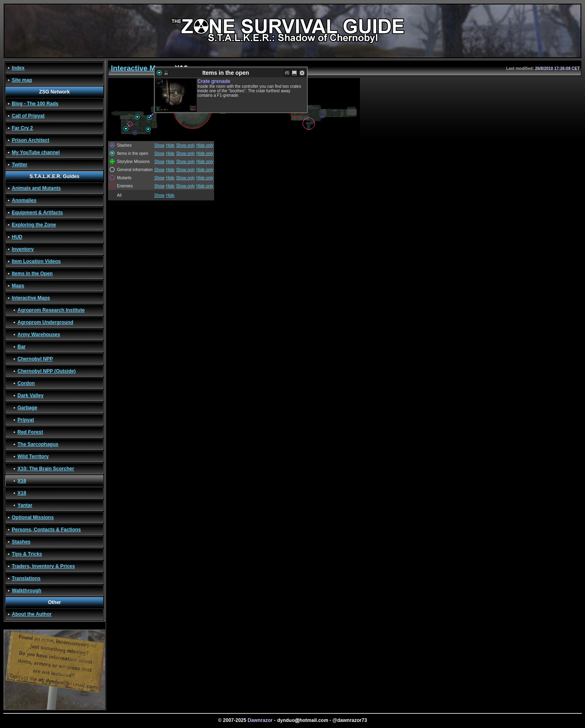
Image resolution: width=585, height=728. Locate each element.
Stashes (21, 542)
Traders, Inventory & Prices (43, 566)
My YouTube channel (36, 152)
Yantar (25, 505)
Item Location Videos (36, 261)
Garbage (27, 408)
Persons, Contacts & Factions (46, 530)
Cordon (26, 383)
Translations (26, 578)
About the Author (32, 614)
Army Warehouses (39, 335)
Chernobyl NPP (35, 359)
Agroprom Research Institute (51, 310)
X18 (22, 493)
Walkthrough (27, 591)
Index (18, 68)
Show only (185, 145)
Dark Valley (30, 396)
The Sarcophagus (38, 444)
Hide (170, 145)
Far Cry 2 (22, 128)
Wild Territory (33, 456)
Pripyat (26, 420)
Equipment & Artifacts (37, 213)
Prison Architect (30, 140)
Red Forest (30, 432)
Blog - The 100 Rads (35, 104)
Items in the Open (32, 274)
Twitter (19, 165)
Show (159, 145)
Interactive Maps (31, 298)
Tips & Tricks (27, 554)
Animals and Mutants (36, 188)
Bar (22, 347)
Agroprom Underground (45, 322)
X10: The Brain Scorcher (46, 469)
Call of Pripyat (28, 116)
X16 (22, 481)
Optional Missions (33, 517)
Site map (22, 80)
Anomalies (24, 200)
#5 (287, 73)
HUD (17, 237)
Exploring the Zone (34, 225)
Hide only (205, 145)
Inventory (23, 249)
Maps (18, 286)
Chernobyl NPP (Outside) (47, 371)
